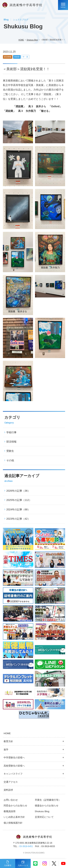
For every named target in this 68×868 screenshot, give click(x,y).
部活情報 (8, 57)
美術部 (17, 57)
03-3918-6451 (26, 846)
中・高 (25, 57)
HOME (21, 40)
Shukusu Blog (32, 40)
